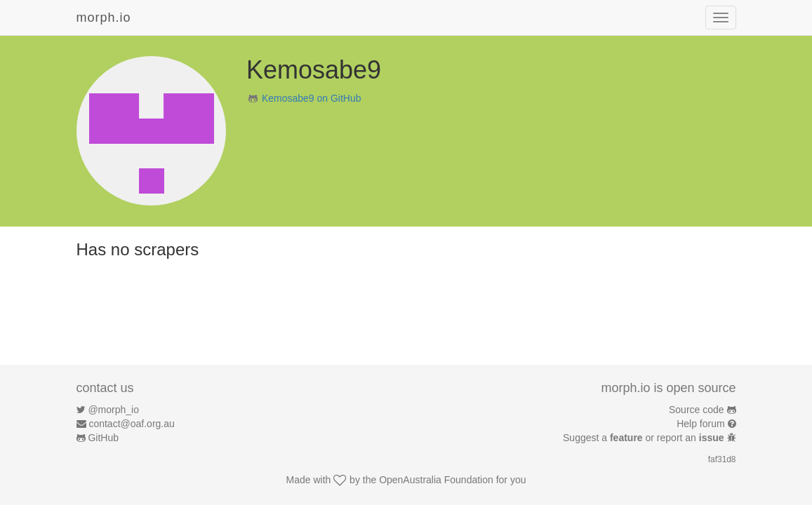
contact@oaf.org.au (131, 424)
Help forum (700, 424)
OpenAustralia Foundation (436, 480)
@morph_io (113, 410)
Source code (697, 410)
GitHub (103, 438)
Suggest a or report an (645, 438)
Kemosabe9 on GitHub (312, 98)
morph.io (104, 18)
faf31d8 (722, 459)
